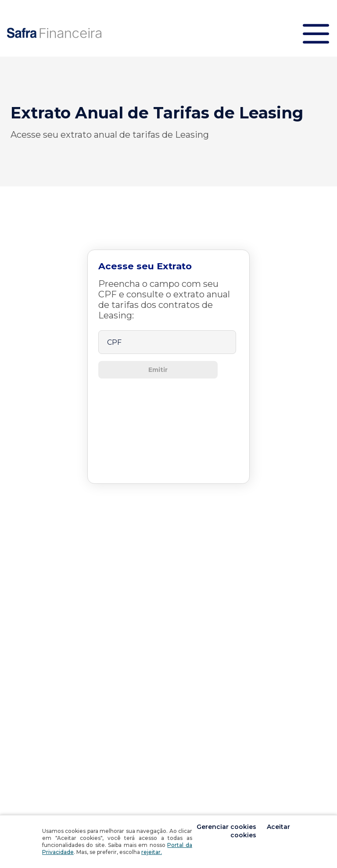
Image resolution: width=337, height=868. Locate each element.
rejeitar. (152, 852)
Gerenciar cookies (227, 827)
